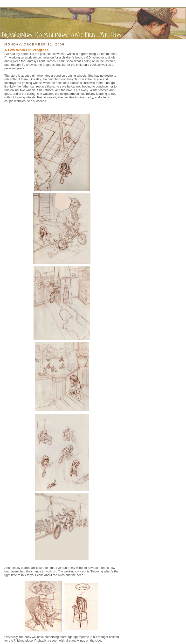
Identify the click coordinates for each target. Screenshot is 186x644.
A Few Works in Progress (26, 50)
